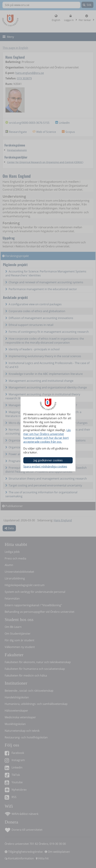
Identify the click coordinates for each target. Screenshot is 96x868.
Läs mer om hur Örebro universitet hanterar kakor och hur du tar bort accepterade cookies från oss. (47, 436)
